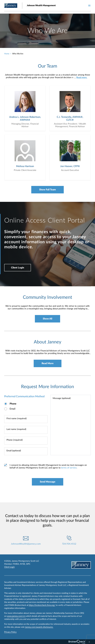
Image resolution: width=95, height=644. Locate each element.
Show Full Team (47, 190)
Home (7, 54)
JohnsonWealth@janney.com (26, 544)
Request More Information (47, 387)
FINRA (16, 564)
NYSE (23, 564)
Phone (13, 404)
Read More (48, 363)
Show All (47, 319)
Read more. (82, 78)
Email (13, 409)
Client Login (18, 268)
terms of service (69, 468)
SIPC (28, 564)
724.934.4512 (69, 544)
